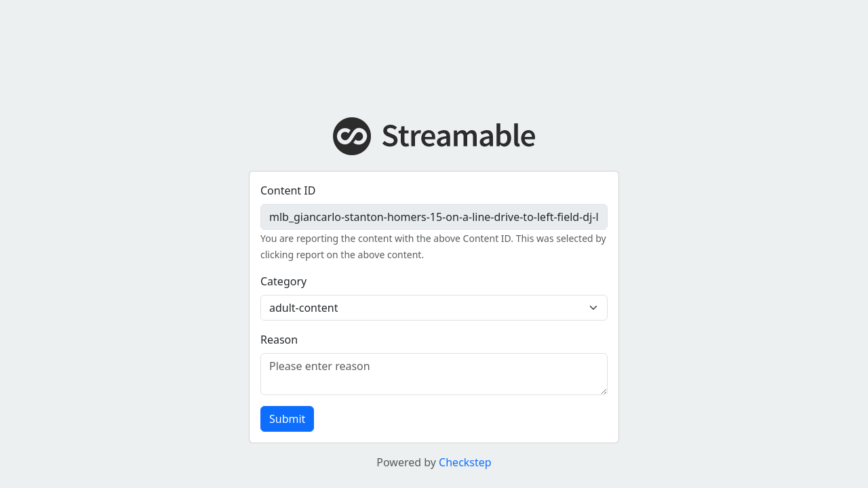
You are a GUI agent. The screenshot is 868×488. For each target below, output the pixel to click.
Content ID (288, 190)
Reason (279, 340)
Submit (287, 419)
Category (283, 281)
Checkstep (465, 462)
